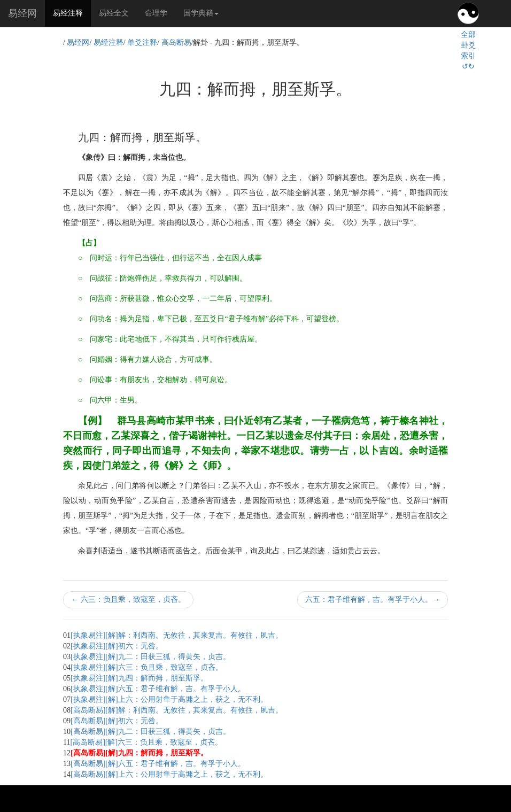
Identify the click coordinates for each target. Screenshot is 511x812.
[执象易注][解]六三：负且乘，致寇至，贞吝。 (147, 667)
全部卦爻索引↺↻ (468, 51)
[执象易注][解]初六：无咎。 (117, 646)
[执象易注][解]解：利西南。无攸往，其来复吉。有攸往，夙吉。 (177, 635)
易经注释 (72, 12)
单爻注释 (142, 42)
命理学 (156, 13)
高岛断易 (176, 42)
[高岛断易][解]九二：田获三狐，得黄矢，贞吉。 (150, 732)
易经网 (22, 13)
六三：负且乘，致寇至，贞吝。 (128, 600)
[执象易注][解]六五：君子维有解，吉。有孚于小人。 (158, 689)
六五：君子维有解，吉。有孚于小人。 (373, 600)
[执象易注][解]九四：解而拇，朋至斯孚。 (139, 678)
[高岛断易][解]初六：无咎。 (117, 721)
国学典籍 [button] (201, 13)
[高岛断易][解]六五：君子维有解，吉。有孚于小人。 (158, 764)
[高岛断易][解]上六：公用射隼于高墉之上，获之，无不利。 (169, 774)
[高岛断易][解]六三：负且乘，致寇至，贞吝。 (146, 742)
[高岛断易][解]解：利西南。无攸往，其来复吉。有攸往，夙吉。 (177, 710)
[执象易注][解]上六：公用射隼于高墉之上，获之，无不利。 (169, 699)
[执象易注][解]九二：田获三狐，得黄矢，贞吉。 (150, 657)
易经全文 (114, 13)
